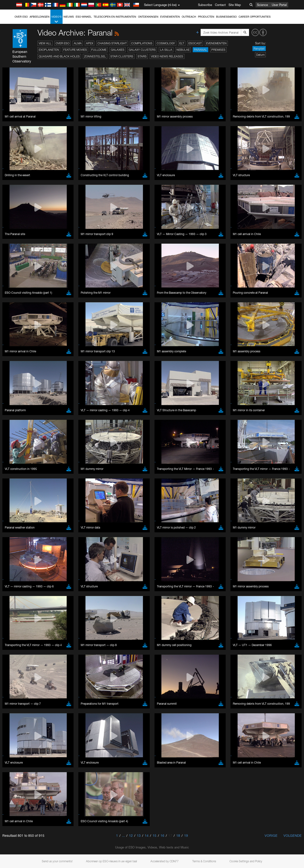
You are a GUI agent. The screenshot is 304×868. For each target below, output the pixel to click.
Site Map (235, 5)
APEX (90, 43)
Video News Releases (167, 56)
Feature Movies (75, 50)
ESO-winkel (84, 17)
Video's (56, 19)
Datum (260, 55)
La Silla (166, 50)
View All (45, 43)
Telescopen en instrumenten (115, 17)
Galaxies (118, 50)
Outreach (189, 17)
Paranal (200, 50)
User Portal (279, 5)
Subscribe (205, 5)
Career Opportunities (255, 17)
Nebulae (183, 50)
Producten (206, 17)
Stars (142, 56)
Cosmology (166, 43)
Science (262, 5)
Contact (220, 5)
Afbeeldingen (40, 17)
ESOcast (195, 43)
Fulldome (99, 50)
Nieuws (69, 17)
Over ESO (21, 17)
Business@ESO (226, 17)
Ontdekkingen (148, 17)
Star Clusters (122, 56)
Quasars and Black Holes (59, 56)
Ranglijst (259, 49)
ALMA (78, 43)
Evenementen (170, 17)
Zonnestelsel (95, 56)
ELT (182, 43)
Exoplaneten (49, 50)
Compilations (142, 43)
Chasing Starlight (112, 43)
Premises (218, 50)
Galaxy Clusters (142, 50)
